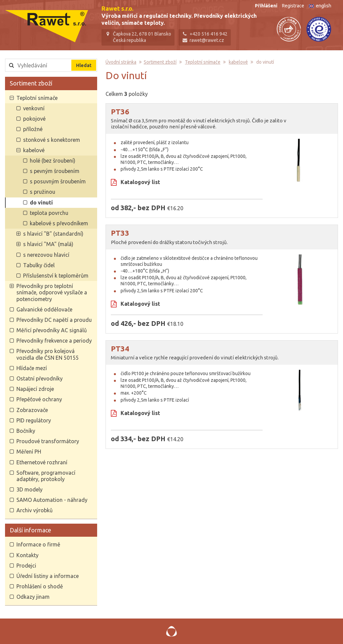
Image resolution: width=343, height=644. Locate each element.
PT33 (120, 233)
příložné (33, 129)
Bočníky (26, 431)
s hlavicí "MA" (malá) (48, 244)
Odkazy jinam (33, 597)
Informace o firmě (38, 544)
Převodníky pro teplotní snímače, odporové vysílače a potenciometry (52, 292)
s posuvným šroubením (58, 181)
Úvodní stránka (121, 62)
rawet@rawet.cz (207, 40)
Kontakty (27, 555)
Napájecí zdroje (35, 389)
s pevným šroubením (55, 171)
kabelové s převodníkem (59, 223)
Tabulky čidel (39, 265)
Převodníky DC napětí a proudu (54, 320)
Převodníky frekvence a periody (54, 341)
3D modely (29, 489)
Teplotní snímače (37, 98)
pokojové (34, 119)
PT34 (120, 348)
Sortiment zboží (31, 83)
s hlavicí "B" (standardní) (53, 234)
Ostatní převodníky (40, 378)
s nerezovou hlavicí (46, 255)
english (320, 6)
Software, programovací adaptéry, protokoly (46, 476)
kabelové (34, 150)
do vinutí (41, 202)
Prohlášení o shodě (40, 586)
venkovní (34, 108)
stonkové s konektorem (52, 140)
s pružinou (43, 192)
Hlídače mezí (32, 368)
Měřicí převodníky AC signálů (52, 330)
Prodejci (26, 566)
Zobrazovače (32, 410)
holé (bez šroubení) (53, 161)
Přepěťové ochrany (39, 399)
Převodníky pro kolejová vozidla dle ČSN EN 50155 (48, 354)
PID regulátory (34, 420)
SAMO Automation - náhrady (52, 500)
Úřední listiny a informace (48, 576)
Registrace (293, 6)
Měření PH (29, 452)
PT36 (120, 111)
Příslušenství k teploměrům (56, 276)
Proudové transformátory (48, 441)
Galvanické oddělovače (44, 309)
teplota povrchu (49, 213)
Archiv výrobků (35, 510)
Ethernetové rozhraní (42, 462)
